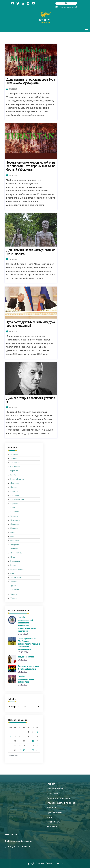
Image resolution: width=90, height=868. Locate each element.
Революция (15, 561)
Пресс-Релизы (16, 553)
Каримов (14, 504)
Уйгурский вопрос (26, 657)
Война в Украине (17, 479)
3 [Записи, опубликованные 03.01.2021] (37, 732)
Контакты (52, 826)
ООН (12, 536)
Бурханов (14, 471)
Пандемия (15, 545)
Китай (13, 508)
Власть (13, 475)
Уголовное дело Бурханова (61, 803)
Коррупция (15, 512)
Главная (51, 784)
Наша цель (52, 793)
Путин (13, 557)
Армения (14, 458)
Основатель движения (58, 798)
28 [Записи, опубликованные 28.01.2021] (24, 750)
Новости (51, 807)
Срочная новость (17, 569)
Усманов (14, 598)
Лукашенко (15, 524)
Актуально (15, 454)
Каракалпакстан (17, 500)
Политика (14, 549)
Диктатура (15, 483)
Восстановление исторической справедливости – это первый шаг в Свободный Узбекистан (31, 166)
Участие (51, 817)
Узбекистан (15, 590)
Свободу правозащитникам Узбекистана (26, 679)
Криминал (14, 516)
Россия (13, 565)
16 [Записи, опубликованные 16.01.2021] (33, 741)
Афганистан (15, 463)
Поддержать (53, 822)
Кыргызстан (15, 520)
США (12, 573)
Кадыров (14, 491)
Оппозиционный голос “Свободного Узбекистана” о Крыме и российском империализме (29, 644)
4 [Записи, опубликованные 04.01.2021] (11, 736)
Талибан (14, 582)
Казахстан (15, 495)
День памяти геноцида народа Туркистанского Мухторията (31, 81)
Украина (14, 594)
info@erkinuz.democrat (66, 7)
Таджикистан (16, 577)
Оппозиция (15, 541)
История (14, 487)
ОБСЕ (13, 532)
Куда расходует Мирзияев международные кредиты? (31, 324)
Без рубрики (15, 467)
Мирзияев (14, 528)
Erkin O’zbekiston (55, 789)
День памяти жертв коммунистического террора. (31, 252)
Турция (13, 586)
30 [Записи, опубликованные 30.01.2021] (33, 750)
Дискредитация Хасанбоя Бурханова (31, 400)
